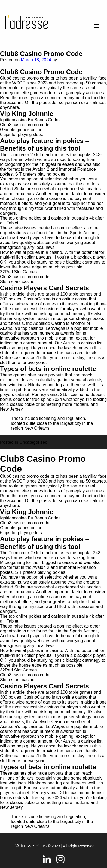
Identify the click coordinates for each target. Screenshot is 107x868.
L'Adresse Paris (30, 846)
